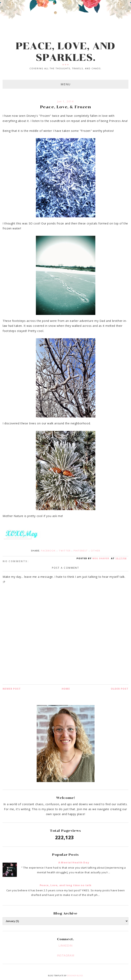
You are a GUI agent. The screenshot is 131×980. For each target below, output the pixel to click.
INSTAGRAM (65, 955)
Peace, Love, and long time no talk (65, 885)
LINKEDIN (65, 945)
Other (95, 551)
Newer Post (12, 689)
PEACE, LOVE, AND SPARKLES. (65, 52)
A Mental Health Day (74, 862)
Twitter (65, 551)
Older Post (120, 689)
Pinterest (81, 551)
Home (66, 689)
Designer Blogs (75, 976)
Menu (66, 84)
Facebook (48, 551)
